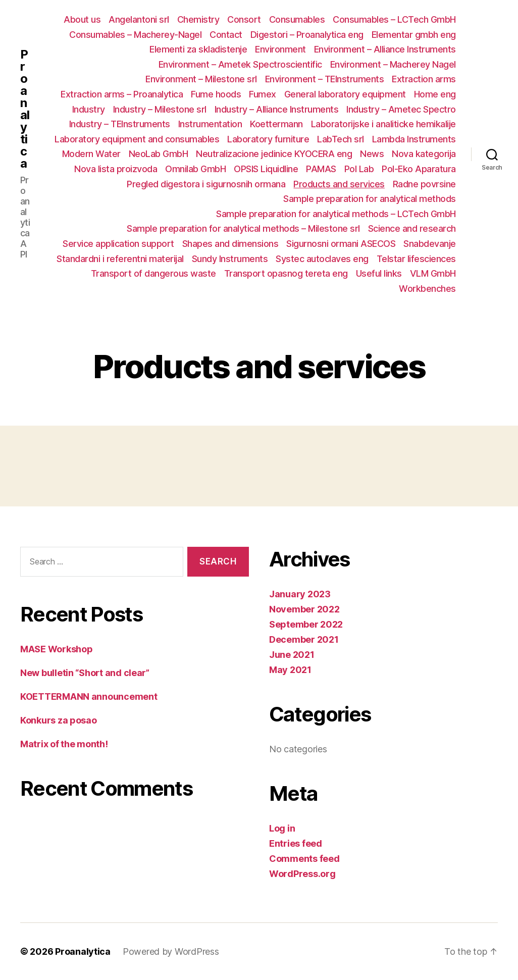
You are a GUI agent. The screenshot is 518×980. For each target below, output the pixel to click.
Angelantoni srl (139, 19)
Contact (226, 35)
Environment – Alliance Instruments (385, 49)
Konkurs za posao (59, 720)
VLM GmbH (433, 273)
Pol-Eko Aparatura (419, 169)
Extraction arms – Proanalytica (122, 94)
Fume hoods (216, 94)
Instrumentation (210, 124)
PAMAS (321, 169)
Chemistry (198, 19)
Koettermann (276, 124)
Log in (282, 828)
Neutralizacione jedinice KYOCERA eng (274, 154)
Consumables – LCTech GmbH (394, 19)
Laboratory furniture (268, 139)
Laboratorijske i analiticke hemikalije (383, 124)
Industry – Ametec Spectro (401, 109)
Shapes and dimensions (230, 244)
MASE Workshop (57, 649)
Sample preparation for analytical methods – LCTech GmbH (336, 214)
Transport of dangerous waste (153, 273)
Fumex (263, 94)
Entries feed (296, 843)
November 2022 (304, 609)
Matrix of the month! (64, 744)
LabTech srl (341, 139)
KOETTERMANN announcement (89, 697)
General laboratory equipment (345, 94)
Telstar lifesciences (416, 259)
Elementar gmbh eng (414, 35)
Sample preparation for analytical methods (370, 199)
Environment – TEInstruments (325, 79)
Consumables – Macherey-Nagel (135, 35)
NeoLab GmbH (159, 154)
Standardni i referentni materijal (120, 259)
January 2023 (300, 594)
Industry (89, 109)
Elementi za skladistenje (198, 49)
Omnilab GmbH (195, 169)
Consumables (297, 19)
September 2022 (306, 624)
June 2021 (292, 655)
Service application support (118, 244)
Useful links (379, 273)
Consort (244, 19)
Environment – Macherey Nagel (393, 64)
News (372, 154)
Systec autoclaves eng (322, 259)
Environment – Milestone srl (201, 79)
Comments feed (304, 859)
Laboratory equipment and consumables (137, 139)
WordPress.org (302, 874)
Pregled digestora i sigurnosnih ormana (206, 184)
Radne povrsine (424, 184)
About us (82, 19)
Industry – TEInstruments (120, 124)
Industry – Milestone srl (160, 109)
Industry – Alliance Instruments (277, 109)
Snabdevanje (430, 244)
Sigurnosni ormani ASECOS (341, 244)
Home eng (435, 94)
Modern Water (91, 154)
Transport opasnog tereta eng (286, 273)
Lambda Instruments (414, 139)
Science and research (412, 228)
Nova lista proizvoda (116, 169)
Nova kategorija (424, 154)
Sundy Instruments (230, 259)
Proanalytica (25, 109)
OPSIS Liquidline (266, 169)
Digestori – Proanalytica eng (307, 35)
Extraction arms (424, 79)
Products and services (339, 184)
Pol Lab (359, 169)
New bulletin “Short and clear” (85, 673)
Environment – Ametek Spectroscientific (240, 64)
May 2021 (290, 670)
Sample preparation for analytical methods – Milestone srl (243, 228)
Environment (280, 49)
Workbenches (427, 289)
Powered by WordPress (171, 951)
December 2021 (304, 639)
